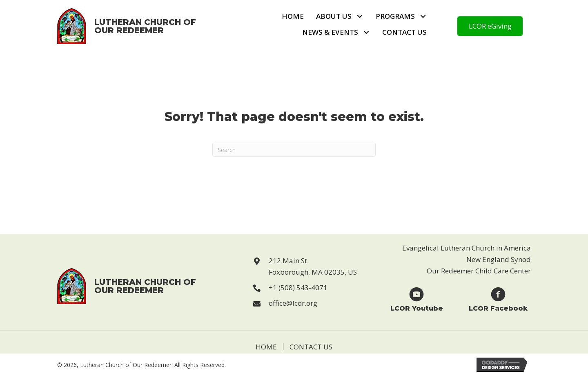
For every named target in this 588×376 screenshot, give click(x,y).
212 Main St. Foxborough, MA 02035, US (313, 266)
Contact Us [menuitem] (311, 347)
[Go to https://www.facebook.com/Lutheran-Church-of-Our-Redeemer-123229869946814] (498, 299)
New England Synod (499, 259)
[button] (360, 17)
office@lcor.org (293, 303)
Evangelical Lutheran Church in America (467, 248)
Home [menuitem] (266, 347)
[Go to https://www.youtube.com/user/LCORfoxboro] (416, 299)
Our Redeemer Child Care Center (479, 271)
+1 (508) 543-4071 (298, 288)
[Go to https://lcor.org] (127, 26)
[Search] (294, 150)
